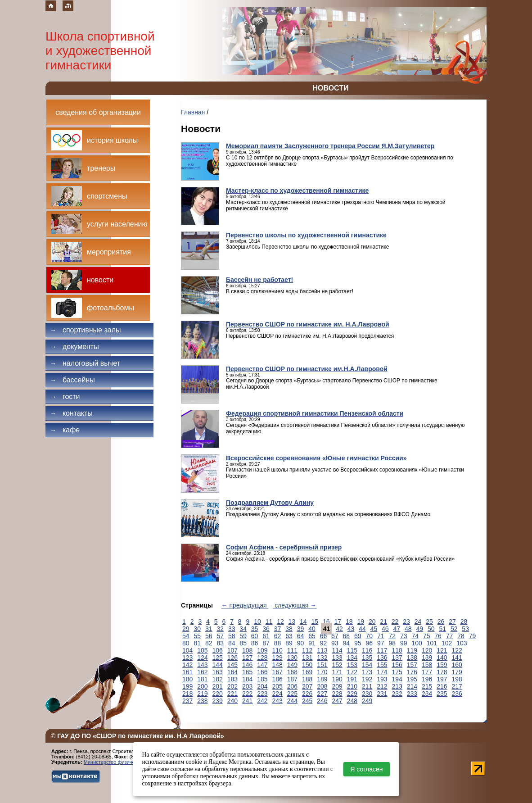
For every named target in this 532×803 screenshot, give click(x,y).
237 (187, 701)
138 (412, 658)
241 (247, 701)
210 (352, 686)
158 (427, 665)
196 (427, 679)
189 (322, 679)
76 (438, 636)
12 (280, 622)
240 (232, 701)
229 (352, 694)
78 (461, 636)
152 (337, 665)
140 (442, 658)
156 (397, 665)
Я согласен (366, 769)
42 (339, 629)
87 (266, 643)
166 (262, 672)
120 (427, 650)
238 (202, 701)
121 (442, 650)
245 (307, 701)
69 (358, 636)
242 (262, 701)
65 (312, 636)
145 (232, 665)
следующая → (295, 605)
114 (337, 650)
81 (197, 643)
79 (473, 636)
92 (324, 643)
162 (202, 672)
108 (247, 650)
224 (277, 694)
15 (315, 622)
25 (429, 622)
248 (352, 701)
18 (349, 622)
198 (457, 679)
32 (220, 629)
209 (337, 686)
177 (427, 672)
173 (367, 672)
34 (243, 629)
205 (277, 686)
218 (187, 694)
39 (301, 629)
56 (209, 636)
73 (404, 636)
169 (307, 672)
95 (358, 643)
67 (335, 636)
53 (465, 629)
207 (307, 686)
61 (266, 636)
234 (427, 694)
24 (418, 622)
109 (262, 650)
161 (187, 672)
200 (202, 686)
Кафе (65, 430)
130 (292, 658)
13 (292, 622)
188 (307, 679)
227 (322, 694)
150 (307, 665)
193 (382, 679)
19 (361, 622)
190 (337, 679)
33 (232, 629)
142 (187, 665)
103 (462, 643)
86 (255, 643)
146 (247, 665)
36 (266, 629)
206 (292, 686)
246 (322, 701)
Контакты (71, 413)
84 (232, 643)
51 (442, 629)
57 (220, 636)
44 (362, 629)
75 (427, 636)
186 (277, 679)
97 (381, 643)
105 (202, 650)
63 (289, 636)
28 (464, 622)
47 (397, 629)
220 (218, 694)
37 (278, 629)
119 (412, 650)
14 (303, 622)
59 (243, 636)
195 (412, 679)
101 (432, 643)
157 (412, 665)
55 (197, 636)
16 (326, 622)
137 (397, 658)
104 (187, 650)
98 (392, 643)
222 (247, 694)
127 (247, 658)
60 (255, 636)
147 (262, 665)
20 (372, 622)
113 (322, 650)
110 (277, 650)
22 (395, 622)
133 (337, 658)
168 (292, 672)
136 (382, 658)
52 (454, 629)
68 (347, 636)
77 (450, 636)
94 (347, 643)
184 (247, 679)
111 (292, 650)
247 (337, 701)
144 (218, 665)
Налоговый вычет (85, 363)
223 (262, 694)
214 (412, 686)
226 (307, 694)
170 (322, 672)
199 (187, 686)
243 (277, 701)
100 (417, 643)
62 (278, 636)
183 (232, 679)
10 (257, 622)
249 (367, 701)
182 (218, 679)
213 (397, 686)
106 (218, 650)
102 (447, 643)
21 (383, 622)
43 (351, 629)
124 (202, 658)
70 (370, 636)
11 (269, 622)
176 (412, 672)
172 (352, 672)
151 (322, 665)
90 (301, 643)
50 (431, 629)
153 (352, 665)
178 (442, 672)
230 (367, 694)
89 (289, 643)
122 (457, 650)
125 (218, 658)
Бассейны (72, 380)
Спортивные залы (86, 330)
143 (202, 665)
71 (381, 636)
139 (427, 658)
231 (382, 694)
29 (186, 629)
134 (352, 658)
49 (419, 629)
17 (338, 622)
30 (197, 629)
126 (232, 658)
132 (322, 658)
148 (277, 665)
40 (312, 629)
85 (243, 643)
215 (427, 686)
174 (382, 672)
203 (247, 686)
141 (457, 658)
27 (452, 622)
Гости (65, 397)
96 (370, 643)
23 (406, 622)
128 (262, 658)
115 (352, 650)
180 (187, 679)
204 (262, 686)
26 (441, 622)
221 (232, 694)
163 (218, 672)
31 (209, 629)
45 (374, 629)
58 (232, 636)
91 (312, 643)
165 (247, 672)
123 (187, 658)
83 (220, 643)
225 (292, 694)
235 (442, 694)
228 (337, 694)
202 (232, 686)
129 (277, 658)
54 (186, 636)
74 (415, 636)
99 (404, 643)
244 (292, 701)
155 (382, 665)
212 (382, 686)
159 (442, 665)
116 (367, 650)
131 (307, 658)
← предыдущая (245, 605)
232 (397, 694)
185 (262, 679)
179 (457, 672)
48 (408, 629)
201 (218, 686)
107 (232, 650)
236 (457, 694)
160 (457, 665)
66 (324, 636)
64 (301, 636)
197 (442, 679)
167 (277, 672)
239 (218, 701)
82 (209, 643)
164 (232, 672)
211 (367, 686)
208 (322, 686)
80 (186, 643)
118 (397, 650)
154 (367, 665)
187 (292, 679)
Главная (193, 112)
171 (337, 672)
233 (412, 694)
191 (352, 679)
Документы (74, 347)
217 (457, 686)
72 (392, 636)
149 (292, 665)
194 (397, 679)
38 (289, 629)
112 (307, 650)
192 (367, 679)
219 (202, 694)
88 (278, 643)
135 (367, 658)
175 (397, 672)
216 (442, 686)
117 (382, 650)
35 (255, 629)
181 (202, 679)
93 (335, 643)
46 (385, 629)
